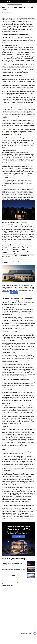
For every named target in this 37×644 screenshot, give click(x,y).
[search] (28, 1)
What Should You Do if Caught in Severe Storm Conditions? (12, 564)
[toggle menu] (34, 1)
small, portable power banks (8, 182)
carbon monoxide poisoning (13, 111)
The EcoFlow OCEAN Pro (8, 225)
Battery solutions (6, 142)
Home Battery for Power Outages (9, 562)
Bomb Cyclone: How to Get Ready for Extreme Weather (12, 576)
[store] (31, 1)
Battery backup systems (8, 165)
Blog (5, 4)
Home (3, 4)
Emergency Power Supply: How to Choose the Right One (13, 570)
